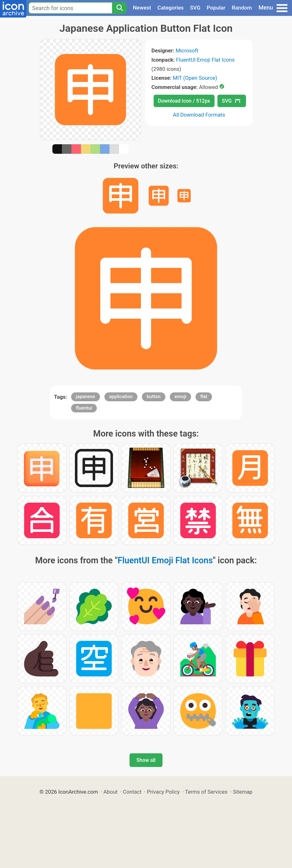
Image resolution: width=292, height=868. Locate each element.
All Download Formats (199, 115)
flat (204, 397)
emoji (180, 397)
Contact (132, 792)
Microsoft (187, 51)
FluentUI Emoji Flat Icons (206, 60)
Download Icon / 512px (184, 101)
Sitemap (243, 792)
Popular (216, 8)
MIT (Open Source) (195, 78)
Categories (171, 8)
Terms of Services (206, 792)
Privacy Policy (163, 792)
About (111, 792)
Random (242, 8)
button (153, 397)
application (121, 397)
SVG (195, 8)
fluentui (84, 408)
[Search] (119, 8)
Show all (146, 760)
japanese (86, 397)
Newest (142, 8)
